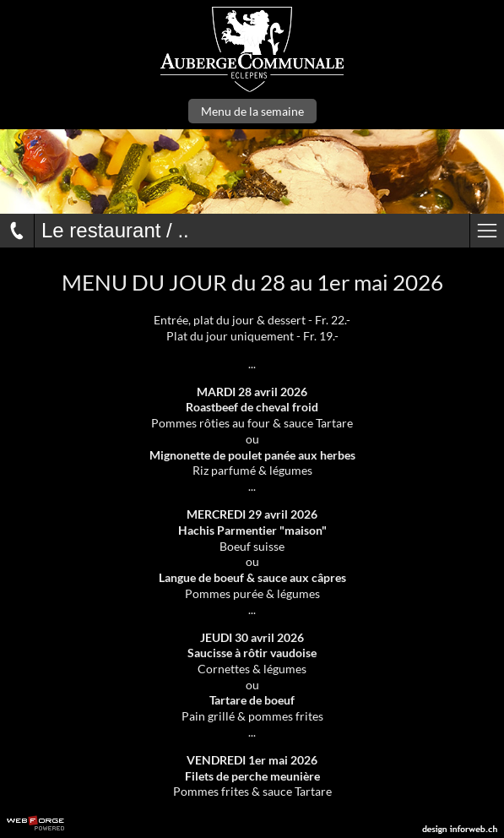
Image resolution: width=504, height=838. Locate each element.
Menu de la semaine (252, 111)
